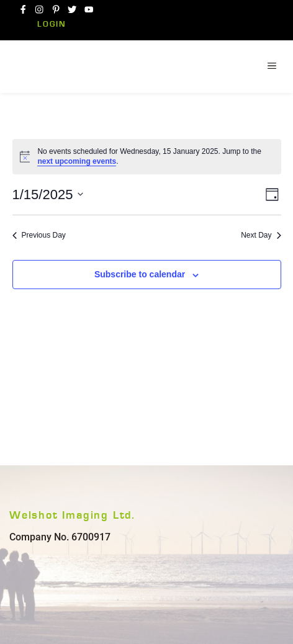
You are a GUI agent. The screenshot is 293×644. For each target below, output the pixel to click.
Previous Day (39, 235)
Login (52, 25)
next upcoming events (77, 161)
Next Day (261, 235)
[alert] (147, 157)
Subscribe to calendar (140, 274)
